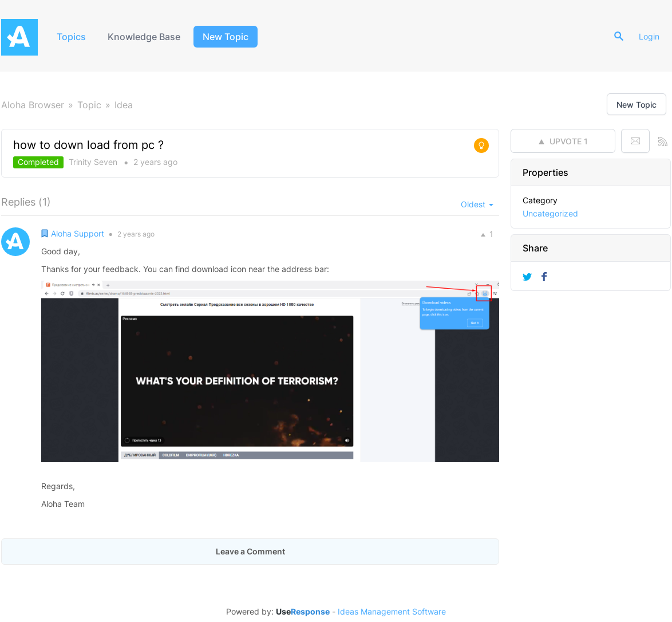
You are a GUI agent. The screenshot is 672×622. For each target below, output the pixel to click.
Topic (89, 105)
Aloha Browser (33, 105)
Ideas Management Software (392, 612)
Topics (71, 37)
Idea (124, 105)
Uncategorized (550, 213)
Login (649, 36)
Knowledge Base (144, 37)
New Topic (226, 37)
